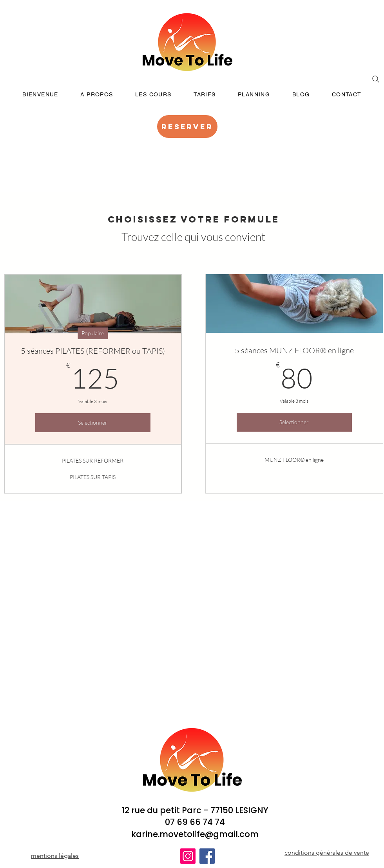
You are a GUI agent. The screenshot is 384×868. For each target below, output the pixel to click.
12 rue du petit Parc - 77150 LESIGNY (195, 810)
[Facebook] (207, 856)
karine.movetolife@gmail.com (195, 834)
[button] (153, 95)
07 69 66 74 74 (195, 822)
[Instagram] (188, 856)
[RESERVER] (187, 127)
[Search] (376, 79)
